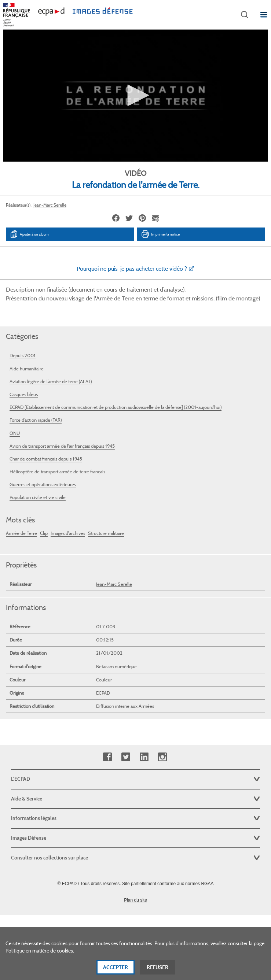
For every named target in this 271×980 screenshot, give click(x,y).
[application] (135, 96)
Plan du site (135, 900)
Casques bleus (24, 394)
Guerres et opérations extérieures (43, 485)
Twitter (126, 757)
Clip (44, 533)
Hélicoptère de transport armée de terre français (57, 472)
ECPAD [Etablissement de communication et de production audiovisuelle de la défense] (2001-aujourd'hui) (116, 407)
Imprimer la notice (160, 234)
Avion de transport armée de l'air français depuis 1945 (62, 446)
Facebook (107, 757)
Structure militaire (106, 533)
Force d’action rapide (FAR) (36, 420)
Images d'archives (68, 533)
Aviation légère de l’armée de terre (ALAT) (51, 382)
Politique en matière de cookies (39, 951)
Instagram (162, 757)
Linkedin (144, 757)
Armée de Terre (21, 533)
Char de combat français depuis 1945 (46, 459)
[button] (136, 95)
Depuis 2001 (23, 356)
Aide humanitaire (27, 369)
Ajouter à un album (29, 234)
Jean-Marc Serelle (50, 205)
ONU (15, 433)
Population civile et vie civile (38, 497)
